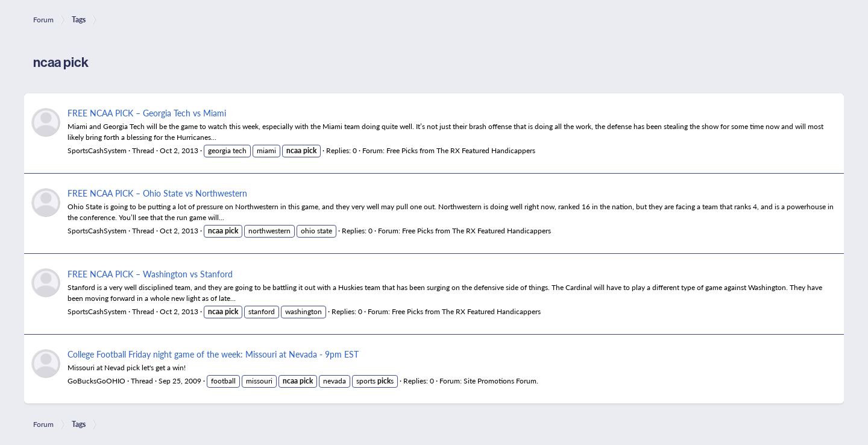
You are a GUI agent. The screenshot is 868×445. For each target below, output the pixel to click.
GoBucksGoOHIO (96, 381)
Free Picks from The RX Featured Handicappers (461, 150)
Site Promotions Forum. (501, 381)
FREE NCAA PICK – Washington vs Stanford (150, 274)
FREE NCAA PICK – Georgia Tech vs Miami (147, 113)
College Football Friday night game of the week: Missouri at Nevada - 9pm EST (213, 354)
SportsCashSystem (97, 150)
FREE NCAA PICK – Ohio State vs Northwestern (157, 193)
